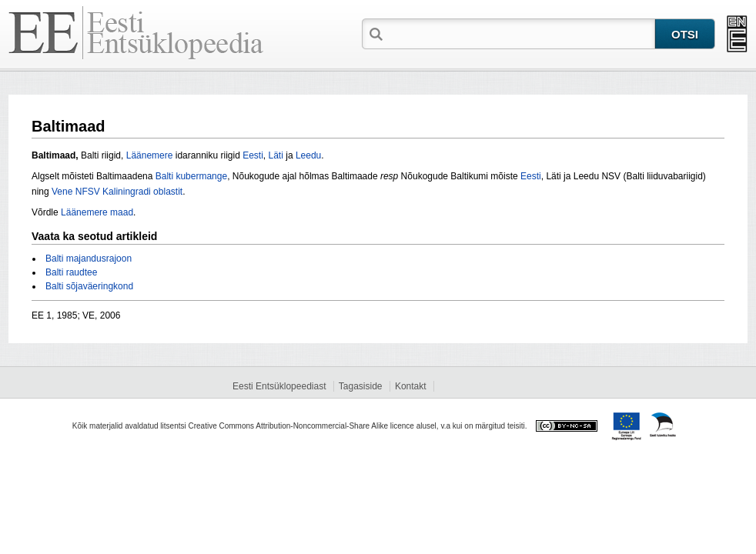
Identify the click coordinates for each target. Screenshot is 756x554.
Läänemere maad (97, 212)
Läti (276, 155)
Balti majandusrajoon (89, 259)
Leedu (308, 155)
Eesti (253, 155)
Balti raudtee (71, 272)
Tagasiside (361, 386)
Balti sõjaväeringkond (89, 286)
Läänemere (150, 155)
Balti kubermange (191, 176)
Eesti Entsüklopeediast (279, 386)
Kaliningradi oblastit (142, 192)
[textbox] (520, 33)
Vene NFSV (76, 192)
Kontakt (411, 386)
